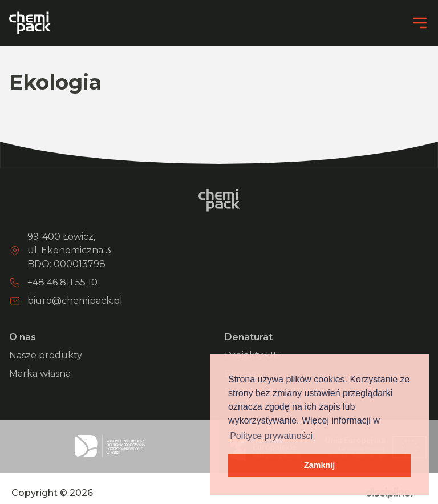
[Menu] (420, 23)
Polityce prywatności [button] (271, 436)
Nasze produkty (46, 355)
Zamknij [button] (319, 465)
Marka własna (40, 374)
